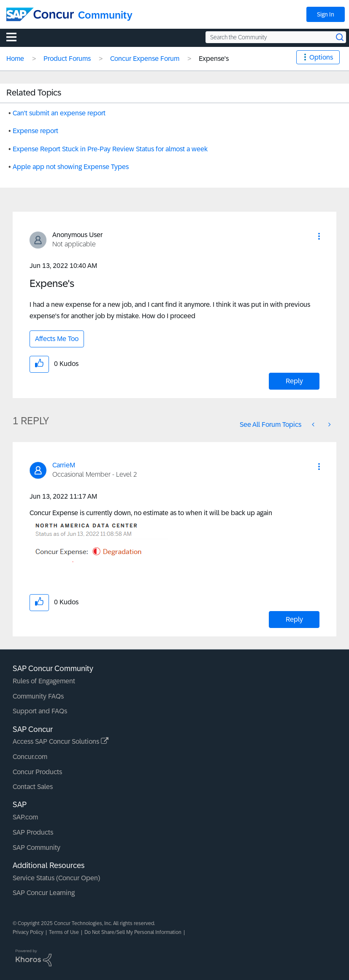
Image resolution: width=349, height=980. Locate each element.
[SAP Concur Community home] (40, 14)
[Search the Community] (276, 37)
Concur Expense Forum (145, 59)
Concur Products (37, 772)
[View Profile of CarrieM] (64, 465)
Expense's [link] (214, 59)
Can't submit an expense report (59, 113)
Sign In (326, 14)
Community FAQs (38, 696)
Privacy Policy (28, 932)
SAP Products (33, 832)
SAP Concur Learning (44, 893)
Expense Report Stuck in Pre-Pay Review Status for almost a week (110, 149)
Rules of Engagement (44, 681)
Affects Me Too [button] (57, 339)
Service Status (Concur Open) (56, 878)
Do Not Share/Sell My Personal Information (133, 932)
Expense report (35, 131)
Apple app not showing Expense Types (71, 167)
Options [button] (321, 57)
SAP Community (37, 848)
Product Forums (67, 59)
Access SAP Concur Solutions (61, 741)
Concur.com (30, 757)
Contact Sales (33, 787)
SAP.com (25, 817)
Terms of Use (64, 932)
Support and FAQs (40, 711)
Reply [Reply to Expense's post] (294, 381)
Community (105, 15)
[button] (319, 236)
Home (15, 59)
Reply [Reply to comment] (294, 619)
